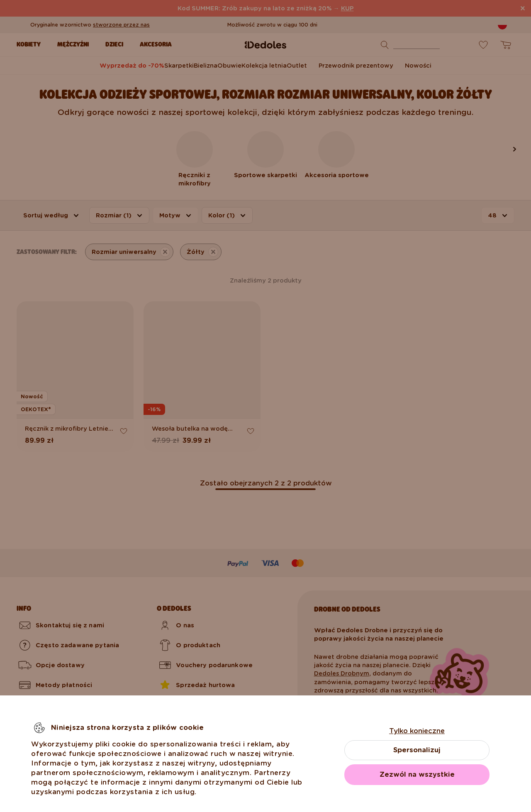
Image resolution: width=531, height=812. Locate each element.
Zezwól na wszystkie (417, 774)
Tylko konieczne (417, 731)
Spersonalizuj (417, 750)
